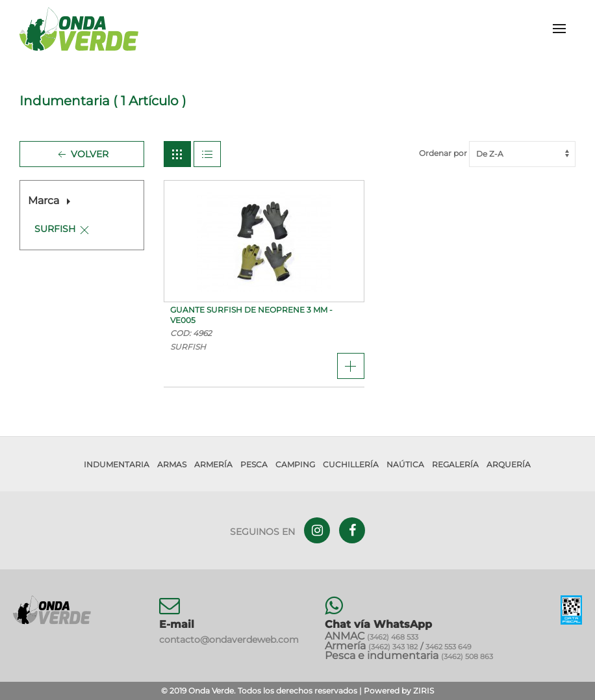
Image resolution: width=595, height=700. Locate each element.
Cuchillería (351, 464)
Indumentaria (117, 464)
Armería (213, 464)
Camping (295, 464)
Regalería (455, 464)
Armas (172, 464)
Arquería (509, 464)
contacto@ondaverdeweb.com (229, 640)
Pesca (254, 464)
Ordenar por (497, 153)
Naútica (405, 464)
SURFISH (55, 229)
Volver (82, 155)
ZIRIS (424, 691)
